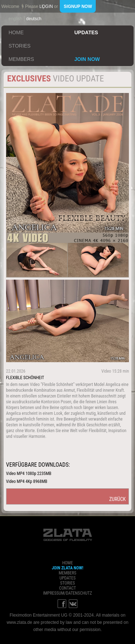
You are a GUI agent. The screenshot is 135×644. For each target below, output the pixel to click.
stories (20, 46)
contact (67, 588)
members (21, 59)
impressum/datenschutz (67, 593)
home (16, 32)
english (15, 19)
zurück (117, 499)
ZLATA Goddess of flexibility (68, 535)
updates (86, 32)
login (46, 6)
